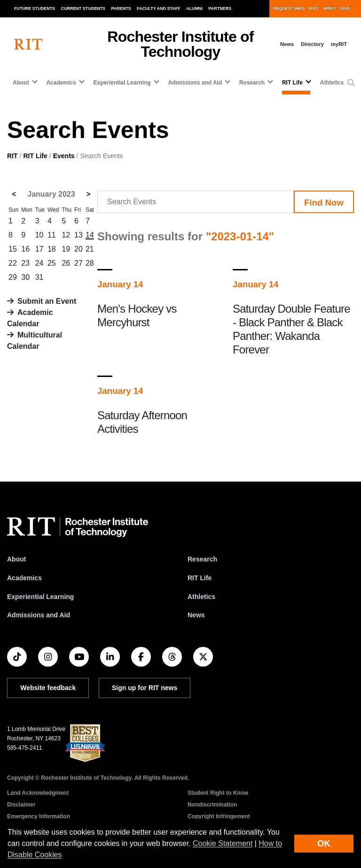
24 (39, 263)
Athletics (332, 83)
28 (90, 263)
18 (52, 249)
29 (13, 277)
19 (66, 249)
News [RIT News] (196, 615)
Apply (330, 8)
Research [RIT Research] (202, 559)
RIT (12, 156)
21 (90, 249)
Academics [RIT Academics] (24, 578)
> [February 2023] (89, 194)
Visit (314, 8)
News (287, 44)
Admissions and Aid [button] (195, 83)
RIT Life (35, 156)
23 (25, 263)
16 (25, 249)
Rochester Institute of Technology (180, 44)
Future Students (35, 8)
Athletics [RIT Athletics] (201, 597)
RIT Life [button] (292, 83)
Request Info (289, 8)
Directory (312, 44)
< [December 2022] (14, 194)
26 (66, 263)
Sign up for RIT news (145, 688)
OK (324, 843)
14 (90, 235)
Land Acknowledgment (38, 793)
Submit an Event (47, 301)
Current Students (83, 8)
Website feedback (48, 688)
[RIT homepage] (28, 44)
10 (39, 235)
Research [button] (252, 83)
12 (66, 235)
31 (39, 277)
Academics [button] (61, 83)
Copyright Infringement (219, 816)
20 (78, 249)
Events (64, 156)
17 (39, 249)
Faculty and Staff (159, 8)
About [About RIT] (16, 559)
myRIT (339, 44)
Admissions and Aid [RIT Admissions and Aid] (39, 615)
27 (78, 263)
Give (345, 8)
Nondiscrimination (212, 805)
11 (52, 235)
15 (13, 249)
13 (78, 235)
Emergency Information (39, 816)
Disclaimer (21, 805)
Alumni (194, 8)
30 (25, 277)
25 (52, 263)
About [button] (21, 83)
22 (13, 263)
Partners (220, 8)
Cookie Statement (223, 843)
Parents (121, 8)
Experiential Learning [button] (122, 83)
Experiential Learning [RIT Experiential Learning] (40, 597)
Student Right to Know (218, 793)
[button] (351, 83)
